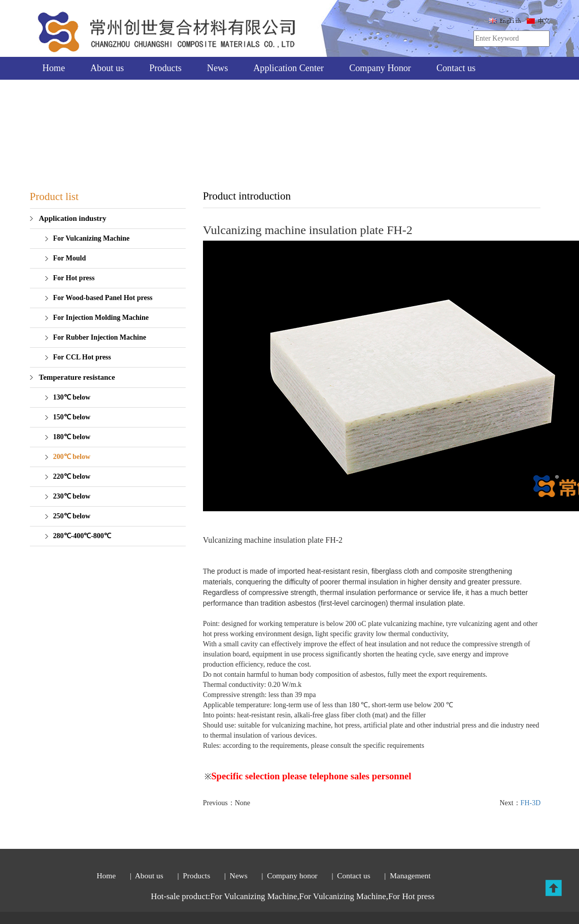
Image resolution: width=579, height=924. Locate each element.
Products (165, 68)
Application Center (288, 68)
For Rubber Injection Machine (100, 337)
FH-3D (531, 803)
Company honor (294, 876)
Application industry (73, 218)
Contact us (456, 68)
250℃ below (72, 516)
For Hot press (74, 278)
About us (107, 68)
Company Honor (380, 68)
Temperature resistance (77, 377)
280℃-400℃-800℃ (82, 536)
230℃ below (72, 496)
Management (410, 876)
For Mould (70, 258)
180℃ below (72, 437)
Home (54, 68)
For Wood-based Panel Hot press (103, 298)
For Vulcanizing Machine (92, 238)
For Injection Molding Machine (101, 318)
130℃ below (72, 397)
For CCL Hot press (82, 357)
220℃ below (72, 476)
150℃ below (72, 417)
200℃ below (72, 457)
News (217, 68)
